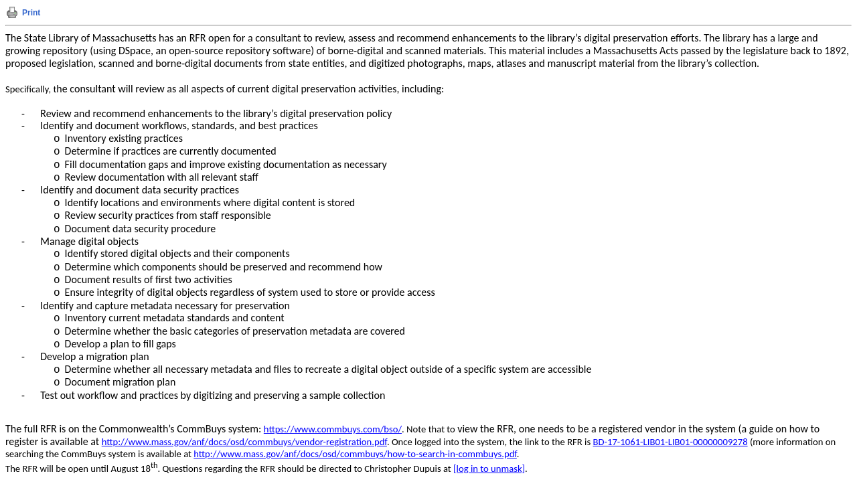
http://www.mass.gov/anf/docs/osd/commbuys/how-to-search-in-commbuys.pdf (355, 454)
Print (31, 13)
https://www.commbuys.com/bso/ (333, 429)
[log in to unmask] (489, 469)
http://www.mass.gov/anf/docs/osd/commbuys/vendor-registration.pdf (244, 442)
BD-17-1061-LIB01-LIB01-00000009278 (671, 442)
